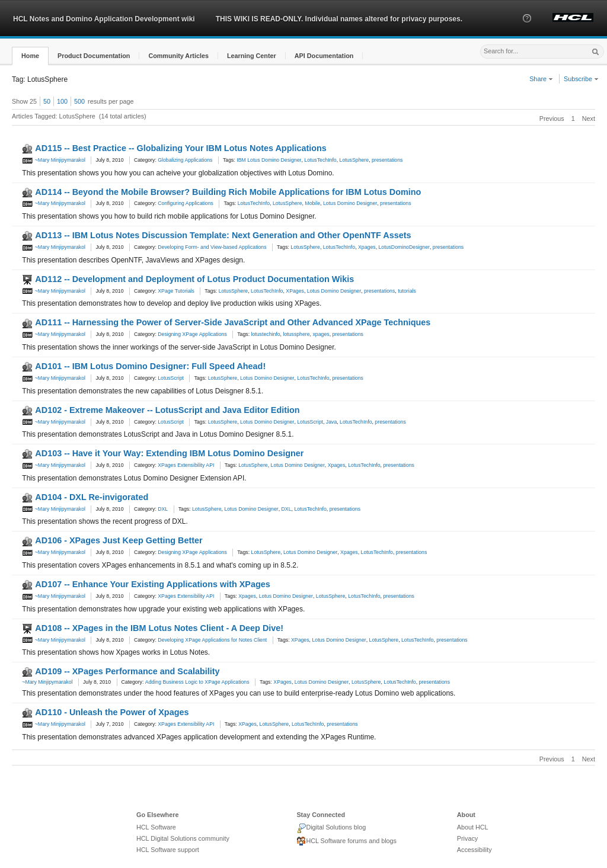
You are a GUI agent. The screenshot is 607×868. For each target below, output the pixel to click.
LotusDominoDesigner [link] (404, 247)
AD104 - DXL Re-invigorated (92, 497)
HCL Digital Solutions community (183, 838)
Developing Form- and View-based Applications (212, 247)
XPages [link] (295, 291)
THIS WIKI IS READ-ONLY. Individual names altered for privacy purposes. (339, 19)
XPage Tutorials (176, 291)
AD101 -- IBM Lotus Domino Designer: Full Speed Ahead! (150, 366)
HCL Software (156, 827)
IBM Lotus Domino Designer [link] (269, 160)
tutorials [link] (407, 291)
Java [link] (331, 422)
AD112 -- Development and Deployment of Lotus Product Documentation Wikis (194, 279)
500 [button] (79, 101)
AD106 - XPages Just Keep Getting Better (119, 540)
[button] (527, 29)
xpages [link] (321, 334)
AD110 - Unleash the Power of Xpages (112, 712)
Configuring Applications (186, 203)
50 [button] (47, 101)
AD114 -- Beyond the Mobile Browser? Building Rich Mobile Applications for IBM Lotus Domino (228, 192)
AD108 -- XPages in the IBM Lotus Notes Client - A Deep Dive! (159, 628)
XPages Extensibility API (186, 465)
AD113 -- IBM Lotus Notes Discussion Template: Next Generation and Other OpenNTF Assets (223, 235)
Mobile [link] (312, 203)
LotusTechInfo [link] (320, 160)
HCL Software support (168, 850)
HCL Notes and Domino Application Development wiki (104, 19)
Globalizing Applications (185, 160)
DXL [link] (287, 509)
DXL (163, 509)
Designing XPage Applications (192, 334)
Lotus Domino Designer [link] (350, 203)
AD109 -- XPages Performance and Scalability (127, 671)
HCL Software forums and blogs (346, 841)
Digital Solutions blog (331, 828)
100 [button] (62, 101)
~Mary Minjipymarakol (54, 160)
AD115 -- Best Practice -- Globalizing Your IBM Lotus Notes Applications (180, 148)
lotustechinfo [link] (266, 334)
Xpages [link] (367, 247)
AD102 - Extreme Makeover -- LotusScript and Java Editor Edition (167, 410)
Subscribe (581, 79)
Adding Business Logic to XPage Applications (197, 682)
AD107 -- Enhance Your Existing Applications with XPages (152, 584)
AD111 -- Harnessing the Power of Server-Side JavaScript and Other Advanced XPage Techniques (233, 322)
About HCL (473, 827)
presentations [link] (387, 160)
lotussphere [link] (296, 334)
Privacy (467, 838)
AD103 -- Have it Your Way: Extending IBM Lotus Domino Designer (169, 453)
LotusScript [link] (310, 422)
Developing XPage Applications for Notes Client (212, 640)
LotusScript (171, 378)
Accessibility (475, 850)
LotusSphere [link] (354, 160)
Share (541, 79)
